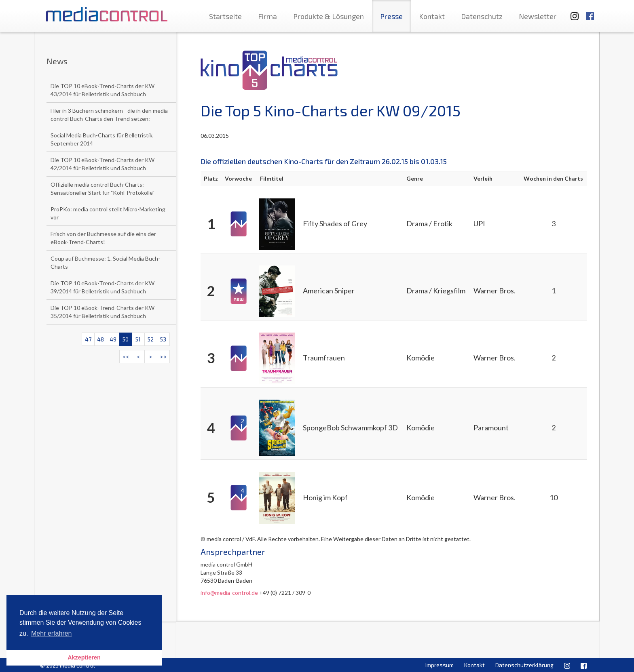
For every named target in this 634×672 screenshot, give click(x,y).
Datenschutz (482, 16)
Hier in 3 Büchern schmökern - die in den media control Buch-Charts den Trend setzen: (109, 115)
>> (163, 357)
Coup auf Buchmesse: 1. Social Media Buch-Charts (105, 262)
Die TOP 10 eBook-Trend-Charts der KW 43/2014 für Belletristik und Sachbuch (102, 90)
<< (126, 357)
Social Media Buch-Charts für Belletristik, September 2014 (102, 139)
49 (113, 339)
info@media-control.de (229, 593)
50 (126, 339)
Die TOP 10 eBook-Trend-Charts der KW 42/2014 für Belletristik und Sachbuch (102, 164)
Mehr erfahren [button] (52, 633)
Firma (267, 16)
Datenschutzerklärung (524, 665)
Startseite (225, 16)
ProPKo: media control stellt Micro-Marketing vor (108, 213)
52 (151, 339)
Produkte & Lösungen (329, 16)
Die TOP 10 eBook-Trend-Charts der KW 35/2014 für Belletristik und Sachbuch (102, 312)
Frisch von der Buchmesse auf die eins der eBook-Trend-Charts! (103, 238)
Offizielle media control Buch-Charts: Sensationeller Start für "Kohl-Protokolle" (102, 189)
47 (88, 339)
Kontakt (432, 16)
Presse (391, 16)
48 (100, 339)
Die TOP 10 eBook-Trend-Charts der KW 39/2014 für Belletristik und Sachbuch (102, 287)
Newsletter (538, 16)
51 (138, 339)
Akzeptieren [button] (84, 657)
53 (163, 339)
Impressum (440, 665)
